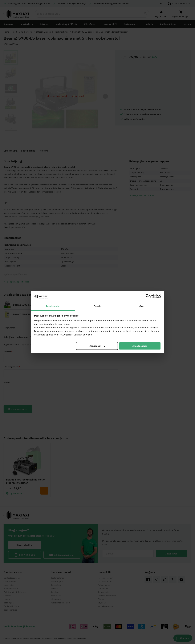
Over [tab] (142, 306)
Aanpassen (97, 346)
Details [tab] (98, 306)
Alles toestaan (140, 346)
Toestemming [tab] (53, 306)
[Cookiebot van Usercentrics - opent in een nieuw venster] (148, 296)
